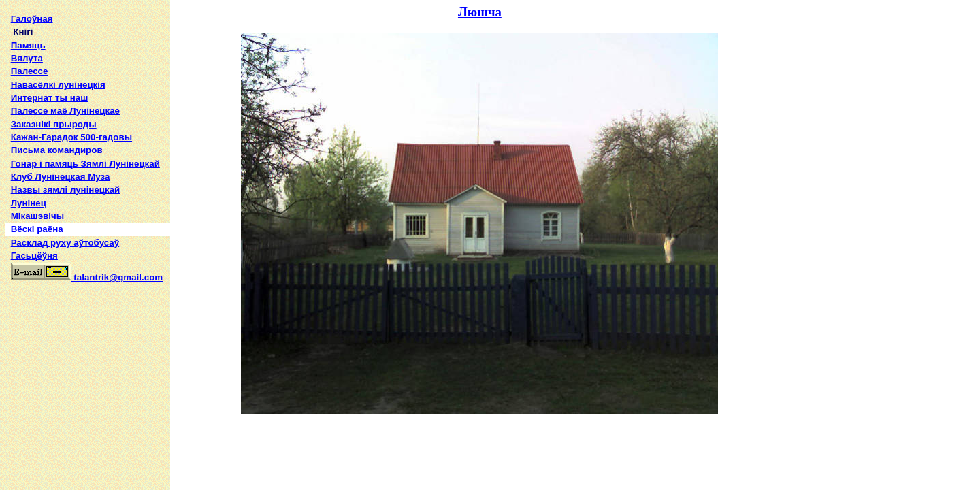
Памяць (28, 45)
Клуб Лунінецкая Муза (61, 177)
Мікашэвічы (37, 216)
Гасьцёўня (34, 256)
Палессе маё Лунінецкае (65, 111)
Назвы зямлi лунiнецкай (66, 190)
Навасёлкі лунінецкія (58, 85)
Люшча (480, 12)
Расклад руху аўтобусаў (65, 243)
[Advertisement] (88, 377)
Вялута (27, 58)
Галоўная (32, 19)
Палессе (30, 71)
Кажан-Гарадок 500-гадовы (71, 137)
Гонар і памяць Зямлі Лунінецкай (85, 164)
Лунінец (29, 203)
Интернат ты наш (50, 98)
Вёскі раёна (37, 229)
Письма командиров (57, 150)
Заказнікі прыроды (54, 124)
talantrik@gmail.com (87, 277)
